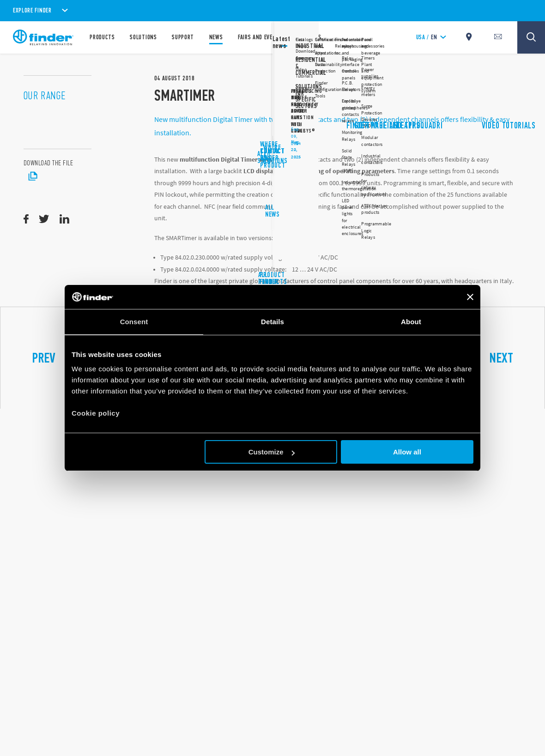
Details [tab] (272, 322)
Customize (272, 452)
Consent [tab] (134, 322)
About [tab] (411, 322)
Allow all (407, 452)
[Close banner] (470, 297)
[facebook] (26, 219)
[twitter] (44, 219)
